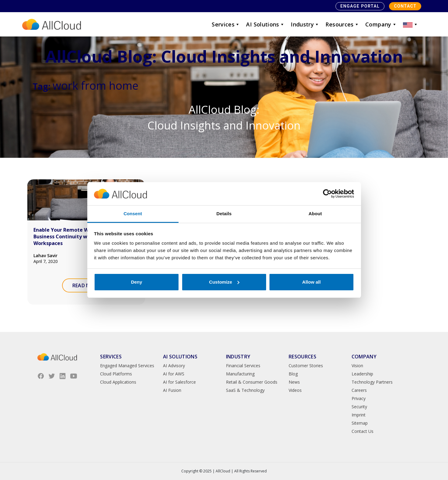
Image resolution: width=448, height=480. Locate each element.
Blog (293, 374)
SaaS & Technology (245, 390)
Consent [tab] (133, 214)
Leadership (362, 374)
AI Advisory (174, 366)
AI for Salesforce (179, 382)
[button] (411, 24)
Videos (295, 390)
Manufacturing (240, 374)
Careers (359, 390)
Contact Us (363, 431)
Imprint (359, 415)
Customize (224, 282)
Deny (137, 282)
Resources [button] (342, 24)
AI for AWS (174, 374)
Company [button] (381, 24)
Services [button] (226, 24)
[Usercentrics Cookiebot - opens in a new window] (327, 194)
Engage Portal (360, 6)
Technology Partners (372, 382)
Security (359, 407)
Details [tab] (224, 214)
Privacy (359, 398)
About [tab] (315, 214)
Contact (405, 6)
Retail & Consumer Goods (252, 382)
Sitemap (360, 423)
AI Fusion (172, 390)
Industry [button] (305, 24)
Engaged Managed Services (127, 366)
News (294, 382)
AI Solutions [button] (265, 24)
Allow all (312, 282)
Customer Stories (306, 366)
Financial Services (243, 366)
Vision (357, 366)
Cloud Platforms (116, 374)
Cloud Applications (118, 382)
